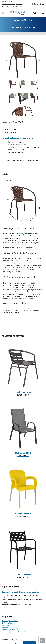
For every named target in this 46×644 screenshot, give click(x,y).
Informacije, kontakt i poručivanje (22, 160)
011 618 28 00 (5, 4)
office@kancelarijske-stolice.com (11, 6)
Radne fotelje (7, 625)
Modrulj (21, 234)
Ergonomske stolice (9, 627)
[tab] (23, 174)
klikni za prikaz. (20, 592)
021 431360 (12, 4)
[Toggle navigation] (43, 13)
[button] (6, 60)
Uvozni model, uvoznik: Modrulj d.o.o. (18, 138)
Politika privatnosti (29, 643)
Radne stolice (7, 623)
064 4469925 (19, 4)
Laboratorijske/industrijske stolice (14, 632)
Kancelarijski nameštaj (10, 621)
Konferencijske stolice (10, 630)
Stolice (20, 245)
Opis (6, 174)
